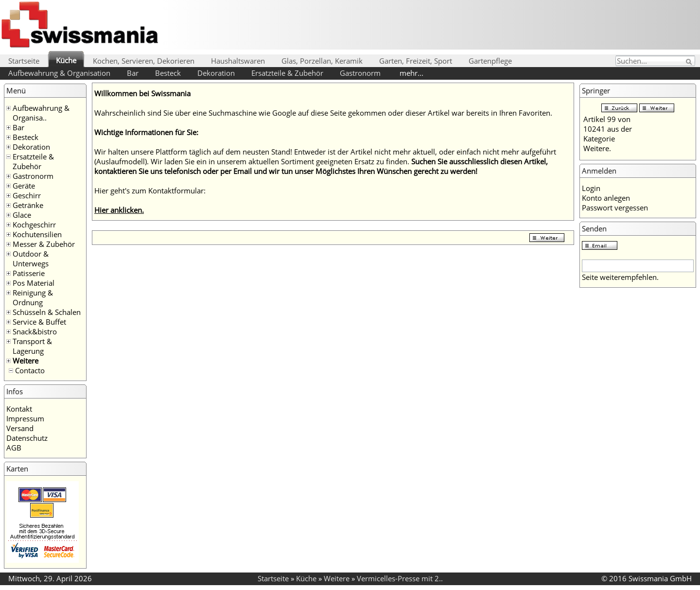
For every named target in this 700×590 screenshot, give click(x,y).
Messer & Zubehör (44, 244)
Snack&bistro (35, 331)
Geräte (24, 186)
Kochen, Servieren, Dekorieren (144, 61)
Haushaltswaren (238, 61)
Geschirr (27, 195)
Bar (133, 73)
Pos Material (34, 283)
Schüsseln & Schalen (47, 312)
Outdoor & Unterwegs (31, 259)
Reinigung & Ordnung (33, 297)
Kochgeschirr (34, 225)
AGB (14, 448)
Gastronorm (360, 73)
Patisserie (29, 273)
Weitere (26, 361)
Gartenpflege (490, 61)
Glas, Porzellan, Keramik (322, 61)
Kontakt (19, 409)
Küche (66, 60)
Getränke (28, 205)
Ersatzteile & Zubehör (287, 73)
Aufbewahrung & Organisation (59, 73)
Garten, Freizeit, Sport (416, 61)
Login (591, 188)
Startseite (24, 61)
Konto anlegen (606, 198)
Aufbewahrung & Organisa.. (41, 113)
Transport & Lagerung (32, 346)
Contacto (30, 370)
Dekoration (216, 73)
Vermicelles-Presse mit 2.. (400, 578)
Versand (20, 428)
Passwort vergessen (615, 208)
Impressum (25, 418)
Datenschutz (27, 438)
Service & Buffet (39, 322)
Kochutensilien (37, 234)
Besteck (168, 73)
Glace (22, 215)
